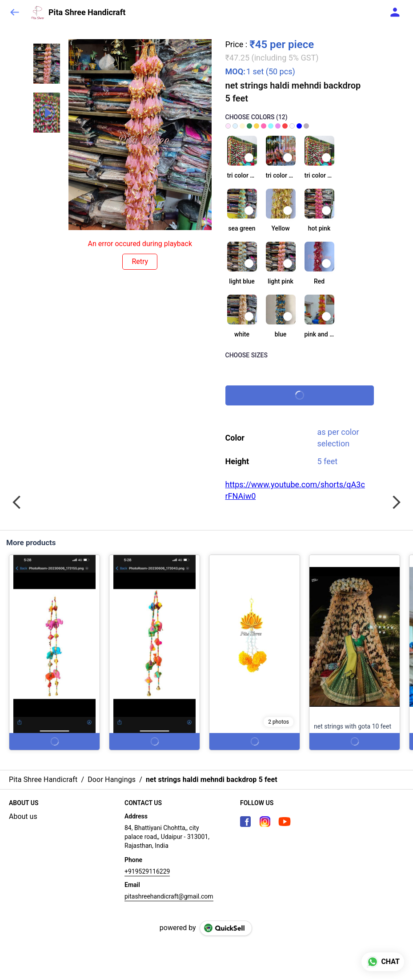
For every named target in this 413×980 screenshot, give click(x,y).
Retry (140, 261)
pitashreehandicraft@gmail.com (169, 896)
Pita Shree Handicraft (87, 12)
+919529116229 (147, 871)
